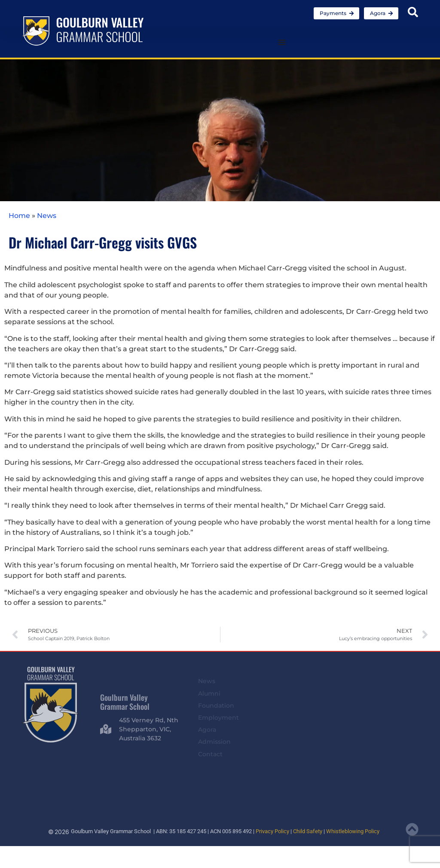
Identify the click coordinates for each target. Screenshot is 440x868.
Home (19, 216)
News (47, 216)
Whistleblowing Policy (353, 831)
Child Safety (308, 831)
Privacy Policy (272, 831)
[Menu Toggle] (282, 42)
